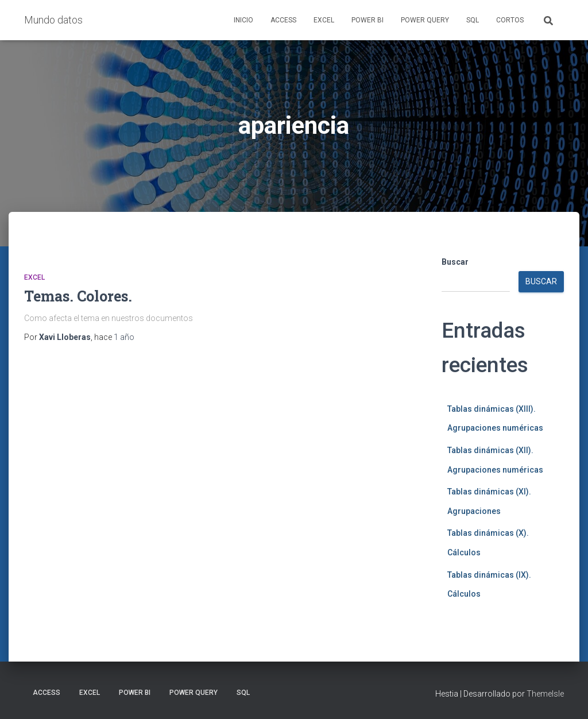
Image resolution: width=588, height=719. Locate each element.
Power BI (367, 20)
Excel (324, 20)
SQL (473, 20)
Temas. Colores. (78, 296)
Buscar (455, 262)
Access (283, 20)
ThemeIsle (545, 694)
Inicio (243, 20)
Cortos (510, 20)
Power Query (425, 20)
